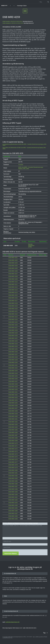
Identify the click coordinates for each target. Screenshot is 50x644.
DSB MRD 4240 (13, 363)
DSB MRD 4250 (13, 389)
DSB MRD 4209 (13, 279)
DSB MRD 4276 (13, 460)
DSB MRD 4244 (13, 373)
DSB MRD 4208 (13, 276)
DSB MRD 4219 (13, 306)
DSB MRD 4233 (13, 344)
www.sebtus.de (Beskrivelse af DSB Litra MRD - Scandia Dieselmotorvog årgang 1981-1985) (24, 148)
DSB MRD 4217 (13, 301)
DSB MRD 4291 (13, 497)
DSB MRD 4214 (13, 293)
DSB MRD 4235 (13, 349)
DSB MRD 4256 (13, 406)
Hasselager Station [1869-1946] (25, 6)
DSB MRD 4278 (13, 465)
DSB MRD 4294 (13, 505)
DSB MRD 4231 (13, 338)
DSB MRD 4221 (13, 311)
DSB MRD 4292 (13, 500)
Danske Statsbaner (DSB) (31, 246)
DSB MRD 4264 (13, 427)
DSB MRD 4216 (13, 298)
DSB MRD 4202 (13, 260)
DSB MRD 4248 (13, 384)
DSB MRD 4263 (13, 425)
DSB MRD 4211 (13, 284)
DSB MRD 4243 (13, 371)
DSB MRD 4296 (13, 511)
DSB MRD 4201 (13, 258)
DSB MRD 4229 (13, 333)
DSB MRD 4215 (13, 295)
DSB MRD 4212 (13, 287)
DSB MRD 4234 (13, 346)
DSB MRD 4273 (13, 451)
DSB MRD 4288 (13, 489)
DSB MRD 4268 (13, 438)
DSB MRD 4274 (13, 454)
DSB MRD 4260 (13, 416)
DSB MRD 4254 (13, 400)
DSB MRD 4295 (13, 508)
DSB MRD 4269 (13, 441)
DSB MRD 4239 (13, 360)
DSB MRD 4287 (13, 487)
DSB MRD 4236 (13, 352)
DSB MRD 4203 (13, 263)
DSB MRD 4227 (13, 328)
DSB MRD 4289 (13, 492)
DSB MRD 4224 (13, 320)
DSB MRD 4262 (13, 422)
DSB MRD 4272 (13, 449)
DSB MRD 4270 (13, 443)
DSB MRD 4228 (13, 330)
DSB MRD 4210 (13, 282)
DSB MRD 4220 (13, 309)
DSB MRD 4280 (13, 470)
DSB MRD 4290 (13, 495)
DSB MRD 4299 (13, 519)
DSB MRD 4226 (13, 325)
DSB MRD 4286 (13, 484)
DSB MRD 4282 (13, 476)
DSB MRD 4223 (13, 317)
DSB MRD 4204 (13, 266)
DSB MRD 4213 (13, 290)
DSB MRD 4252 (13, 395)
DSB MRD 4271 (13, 446)
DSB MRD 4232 (13, 341)
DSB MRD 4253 (13, 398)
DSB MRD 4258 (13, 411)
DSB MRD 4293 (13, 503)
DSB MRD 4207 (13, 274)
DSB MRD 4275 (13, 457)
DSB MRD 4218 (13, 303)
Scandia (21, 165)
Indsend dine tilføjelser (11, 554)
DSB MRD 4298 (13, 516)
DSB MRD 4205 (13, 268)
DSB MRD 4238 (13, 357)
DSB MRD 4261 (13, 419)
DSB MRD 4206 (13, 271)
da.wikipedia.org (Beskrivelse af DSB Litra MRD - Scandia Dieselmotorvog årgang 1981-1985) (25, 145)
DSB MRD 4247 (13, 381)
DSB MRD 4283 (13, 478)
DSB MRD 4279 (13, 468)
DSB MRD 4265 (13, 430)
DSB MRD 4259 (13, 414)
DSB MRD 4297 (13, 513)
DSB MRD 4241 (13, 365)
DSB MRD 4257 (13, 408)
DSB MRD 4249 (13, 387)
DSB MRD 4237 (13, 354)
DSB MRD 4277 (13, 462)
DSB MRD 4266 (13, 433)
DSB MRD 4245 (13, 376)
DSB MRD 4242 (13, 368)
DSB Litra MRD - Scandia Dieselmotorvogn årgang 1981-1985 (31, 168)
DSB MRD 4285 (13, 481)
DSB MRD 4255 (13, 403)
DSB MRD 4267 (13, 435)
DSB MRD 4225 (13, 322)
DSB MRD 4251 (13, 392)
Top (44, 633)
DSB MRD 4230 (13, 336)
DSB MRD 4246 (13, 379)
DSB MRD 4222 (13, 314)
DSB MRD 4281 (13, 473)
